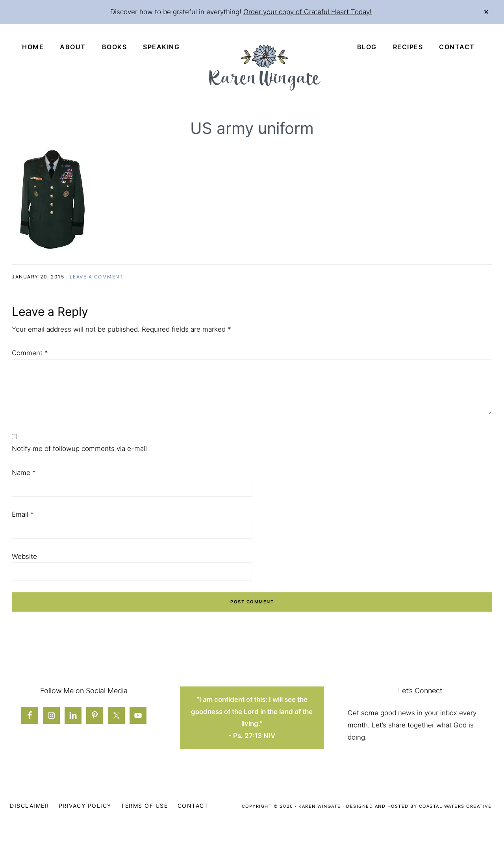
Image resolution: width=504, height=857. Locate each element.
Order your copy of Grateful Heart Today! (308, 12)
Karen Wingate (320, 806)
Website (24, 556)
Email (23, 514)
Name (24, 473)
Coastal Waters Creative (455, 806)
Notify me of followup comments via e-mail (79, 449)
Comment (30, 353)
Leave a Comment (97, 277)
